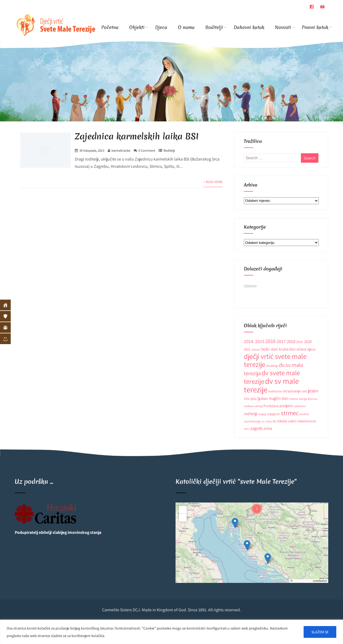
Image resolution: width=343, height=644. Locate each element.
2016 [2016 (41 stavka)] (271, 341)
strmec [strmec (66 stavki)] (290, 413)
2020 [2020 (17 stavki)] (308, 342)
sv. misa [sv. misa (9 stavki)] (267, 421)
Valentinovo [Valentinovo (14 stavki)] (307, 421)
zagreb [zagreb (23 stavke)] (256, 428)
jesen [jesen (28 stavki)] (313, 391)
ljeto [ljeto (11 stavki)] (254, 399)
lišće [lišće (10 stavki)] (247, 399)
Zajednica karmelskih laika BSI (137, 136)
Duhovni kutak (249, 27)
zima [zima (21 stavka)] (268, 428)
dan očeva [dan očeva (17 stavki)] (298, 349)
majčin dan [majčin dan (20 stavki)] (279, 398)
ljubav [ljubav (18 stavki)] (263, 398)
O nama (186, 27)
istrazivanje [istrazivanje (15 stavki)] (292, 391)
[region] (171, 632)
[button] (235, 523)
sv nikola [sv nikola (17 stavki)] (280, 421)
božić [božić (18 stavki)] (266, 349)
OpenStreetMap (303, 581)
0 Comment (147, 150)
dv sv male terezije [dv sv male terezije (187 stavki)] (271, 385)
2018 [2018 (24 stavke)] (291, 341)
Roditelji (216, 27)
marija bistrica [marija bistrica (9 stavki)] (308, 399)
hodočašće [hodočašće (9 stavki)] (275, 391)
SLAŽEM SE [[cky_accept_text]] (320, 632)
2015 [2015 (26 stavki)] (260, 341)
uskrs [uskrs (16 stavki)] (292, 421)
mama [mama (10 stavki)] (294, 399)
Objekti (139, 27)
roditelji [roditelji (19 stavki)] (251, 414)
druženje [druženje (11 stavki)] (272, 366)
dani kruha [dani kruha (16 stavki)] (280, 349)
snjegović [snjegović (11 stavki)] (273, 414)
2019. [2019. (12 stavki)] (300, 342)
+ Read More (213, 182)
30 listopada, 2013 (92, 150)
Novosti (285, 27)
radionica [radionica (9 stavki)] (300, 406)
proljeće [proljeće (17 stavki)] (286, 406)
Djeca (161, 27)
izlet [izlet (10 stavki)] (304, 391)
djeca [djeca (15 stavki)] (311, 349)
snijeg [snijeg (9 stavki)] (262, 414)
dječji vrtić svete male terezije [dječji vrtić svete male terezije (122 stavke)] (275, 360)
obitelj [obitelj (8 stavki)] (259, 406)
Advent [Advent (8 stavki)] (256, 349)
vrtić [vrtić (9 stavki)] (247, 429)
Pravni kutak (315, 27)
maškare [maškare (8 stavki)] (249, 406)
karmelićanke (121, 150)
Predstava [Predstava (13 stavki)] (271, 406)
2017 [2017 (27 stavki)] (281, 341)
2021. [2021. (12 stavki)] (247, 349)
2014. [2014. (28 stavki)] (249, 341)
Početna (110, 27)
